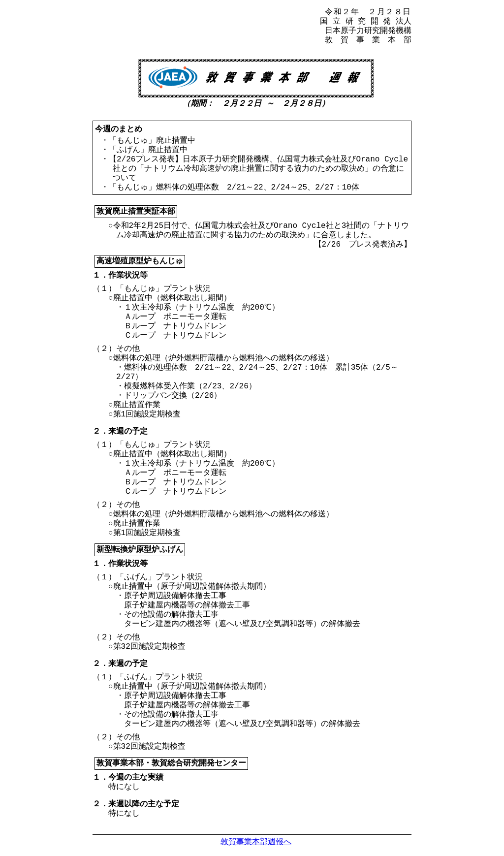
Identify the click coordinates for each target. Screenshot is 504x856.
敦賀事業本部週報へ (256, 841)
